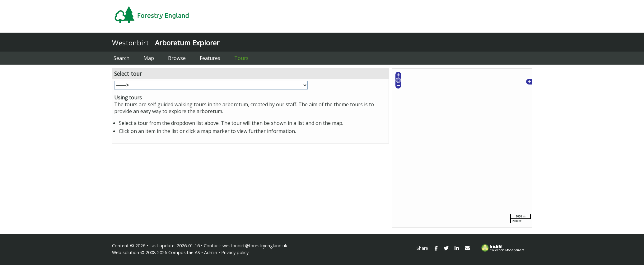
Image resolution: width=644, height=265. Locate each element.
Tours (241, 58)
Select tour (128, 74)
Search (121, 58)
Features (210, 58)
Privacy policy (235, 252)
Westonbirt (130, 43)
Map (149, 58)
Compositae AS (184, 252)
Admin (211, 252)
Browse (177, 58)
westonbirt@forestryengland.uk (255, 246)
